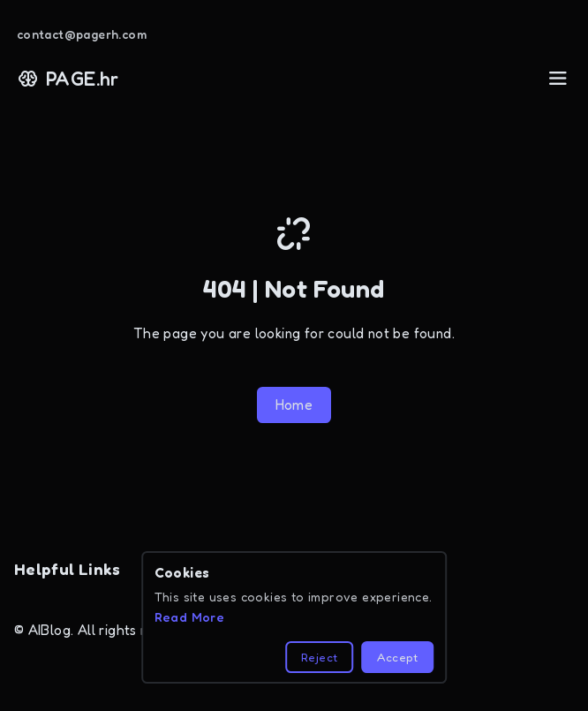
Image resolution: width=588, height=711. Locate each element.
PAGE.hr (68, 79)
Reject (319, 657)
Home (294, 405)
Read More (190, 617)
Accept (397, 657)
